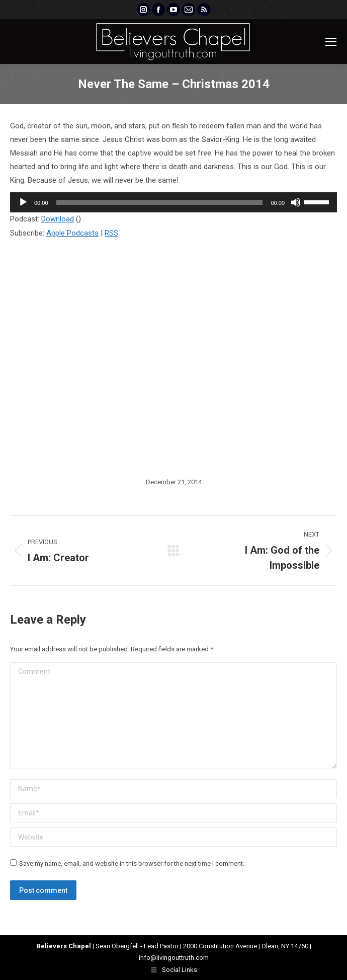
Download (58, 219)
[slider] (160, 202)
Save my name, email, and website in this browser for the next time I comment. (132, 863)
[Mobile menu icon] (331, 42)
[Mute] (296, 202)
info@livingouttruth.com (174, 958)
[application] (173, 202)
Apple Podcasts (72, 233)
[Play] (23, 202)
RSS (111, 233)
